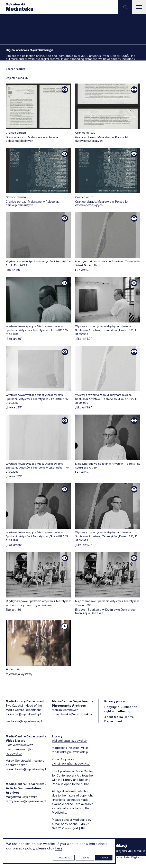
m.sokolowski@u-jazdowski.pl (26, 769)
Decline (85, 858)
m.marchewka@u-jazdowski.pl (72, 714)
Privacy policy (115, 701)
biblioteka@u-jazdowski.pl (70, 741)
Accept (104, 858)
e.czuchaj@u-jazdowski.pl (23, 714)
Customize (64, 858)
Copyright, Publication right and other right (121, 709)
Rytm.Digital (132, 857)
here (59, 848)
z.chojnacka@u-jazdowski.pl (71, 763)
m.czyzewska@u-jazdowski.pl (26, 801)
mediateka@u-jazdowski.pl (24, 721)
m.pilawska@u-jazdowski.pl (70, 752)
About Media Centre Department (119, 719)
